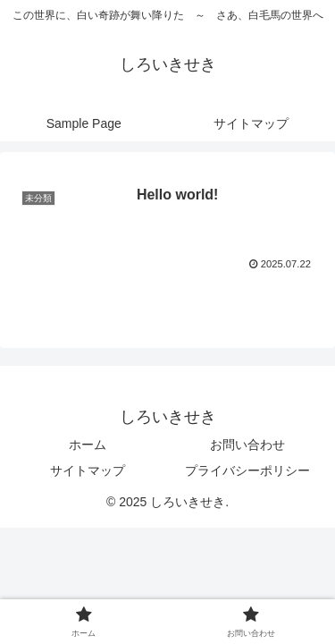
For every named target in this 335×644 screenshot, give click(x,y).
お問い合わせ (247, 445)
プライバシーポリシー (247, 470)
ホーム (88, 445)
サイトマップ (88, 470)
